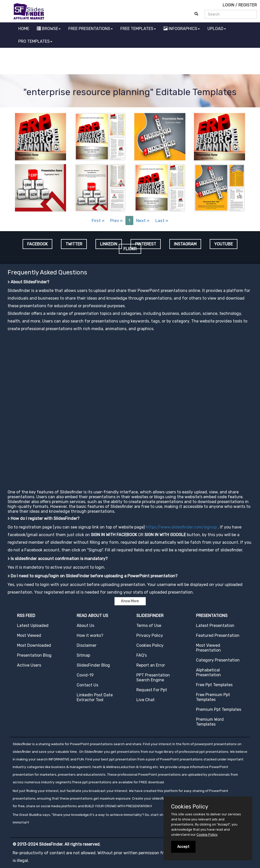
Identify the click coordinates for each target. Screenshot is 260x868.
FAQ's (142, 655)
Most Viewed (29, 635)
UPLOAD (217, 29)
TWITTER (74, 244)
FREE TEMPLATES (138, 29)
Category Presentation (218, 660)
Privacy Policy (150, 635)
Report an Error (151, 665)
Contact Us (87, 685)
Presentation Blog (34, 655)
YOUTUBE (224, 244)
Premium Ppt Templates (219, 709)
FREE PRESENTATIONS (91, 29)
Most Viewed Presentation (208, 648)
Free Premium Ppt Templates (213, 697)
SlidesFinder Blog (93, 665)
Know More (130, 601)
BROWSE (49, 29)
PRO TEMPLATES (35, 41)
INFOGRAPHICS (182, 29)
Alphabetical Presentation (208, 672)
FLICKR (130, 249)
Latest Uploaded (33, 626)
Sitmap (83, 655)
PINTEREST (146, 244)
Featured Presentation (218, 635)
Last (162, 220)
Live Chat (145, 700)
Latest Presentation (215, 626)
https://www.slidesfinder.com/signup (181, 527)
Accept (183, 847)
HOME (24, 29)
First (98, 220)
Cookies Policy (150, 645)
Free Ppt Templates (214, 685)
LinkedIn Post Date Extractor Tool (95, 697)
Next (143, 220)
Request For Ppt (152, 690)
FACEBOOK (37, 244)
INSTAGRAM (185, 244)
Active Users (29, 665)
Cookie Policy (207, 835)
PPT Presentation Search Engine (153, 678)
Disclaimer (87, 645)
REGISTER (248, 5)
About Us (85, 626)
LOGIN (229, 5)
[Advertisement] (130, 62)
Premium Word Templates (210, 722)
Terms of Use (149, 626)
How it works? (90, 635)
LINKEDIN (109, 244)
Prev (116, 220)
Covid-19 (85, 675)
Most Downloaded (34, 645)
